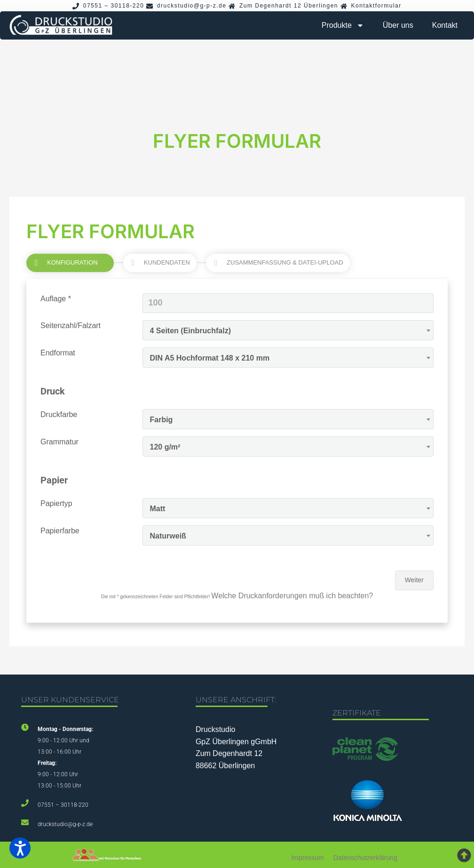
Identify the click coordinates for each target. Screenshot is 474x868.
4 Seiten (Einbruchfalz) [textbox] (190, 331)
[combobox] (288, 330)
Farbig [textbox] (162, 420)
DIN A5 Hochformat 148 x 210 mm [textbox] (210, 358)
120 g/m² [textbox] (165, 447)
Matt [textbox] (158, 509)
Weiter (414, 580)
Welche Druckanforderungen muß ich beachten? (292, 596)
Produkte (343, 25)
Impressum (307, 858)
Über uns (398, 25)
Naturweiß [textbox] (168, 536)
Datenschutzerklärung (365, 858)
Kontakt (445, 25)
